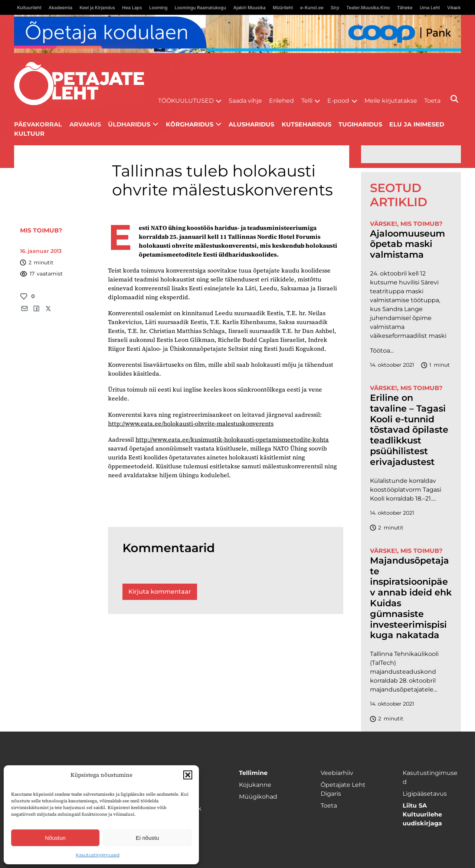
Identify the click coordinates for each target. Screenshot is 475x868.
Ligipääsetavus (425, 794)
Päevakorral (38, 124)
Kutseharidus (307, 124)
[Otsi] (454, 99)
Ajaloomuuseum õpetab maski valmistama (407, 244)
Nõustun (55, 838)
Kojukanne (255, 785)
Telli (307, 101)
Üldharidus (129, 124)
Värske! (384, 224)
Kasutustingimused (98, 855)
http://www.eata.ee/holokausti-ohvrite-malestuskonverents (191, 423)
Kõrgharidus (190, 124)
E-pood (338, 101)
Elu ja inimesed (417, 124)
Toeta (432, 101)
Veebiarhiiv (337, 773)
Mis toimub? (41, 230)
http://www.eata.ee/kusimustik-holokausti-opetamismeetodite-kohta (232, 439)
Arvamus (85, 124)
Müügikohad (258, 797)
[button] (188, 775)
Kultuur (29, 134)
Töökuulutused (186, 101)
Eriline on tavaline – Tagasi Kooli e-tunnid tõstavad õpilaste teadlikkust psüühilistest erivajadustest (409, 430)
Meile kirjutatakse (391, 101)
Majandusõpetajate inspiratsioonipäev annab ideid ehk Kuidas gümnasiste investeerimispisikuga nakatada (411, 598)
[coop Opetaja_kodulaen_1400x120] (237, 34)
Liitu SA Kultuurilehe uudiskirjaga (422, 814)
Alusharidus (251, 124)
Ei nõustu (148, 838)
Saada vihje (245, 101)
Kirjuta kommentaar (160, 592)
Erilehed (281, 101)
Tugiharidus (360, 124)
